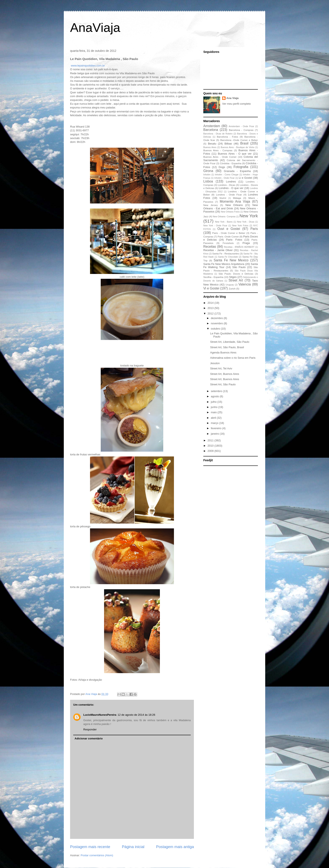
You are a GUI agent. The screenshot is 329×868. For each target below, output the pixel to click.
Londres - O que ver (231, 188)
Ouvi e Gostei (229, 229)
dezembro (217, 318)
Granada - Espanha (237, 171)
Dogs (222, 167)
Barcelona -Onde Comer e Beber (239, 140)
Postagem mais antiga (175, 847)
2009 (211, 451)
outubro (216, 329)
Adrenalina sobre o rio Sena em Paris (233, 358)
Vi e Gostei (211, 288)
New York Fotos (240, 226)
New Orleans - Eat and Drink (231, 207)
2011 (211, 440)
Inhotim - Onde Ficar (224, 178)
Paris (254, 229)
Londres (231, 182)
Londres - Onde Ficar (229, 195)
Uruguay (230, 285)
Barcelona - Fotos (228, 137)
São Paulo (239, 267)
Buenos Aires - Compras (218, 150)
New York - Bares (224, 222)
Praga (246, 243)
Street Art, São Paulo (223, 384)
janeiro (215, 434)
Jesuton (215, 363)
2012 (211, 313)
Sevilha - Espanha (213, 277)
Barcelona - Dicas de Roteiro (218, 134)
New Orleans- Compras (224, 217)
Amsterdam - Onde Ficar (241, 126)
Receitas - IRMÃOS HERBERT (239, 247)
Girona (208, 171)
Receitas (210, 247)
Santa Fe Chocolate (228, 257)
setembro (217, 391)
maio (214, 412)
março (215, 423)
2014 (211, 303)
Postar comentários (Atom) (97, 855)
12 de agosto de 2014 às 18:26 (136, 715)
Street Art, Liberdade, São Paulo (230, 342)
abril (214, 418)
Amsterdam (212, 126)
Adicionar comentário (89, 738)
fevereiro (217, 428)
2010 (211, 446)
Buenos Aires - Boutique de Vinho (238, 147)
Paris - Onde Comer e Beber (229, 233)
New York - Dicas (246, 222)
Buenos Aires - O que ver (235, 154)
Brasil (244, 143)
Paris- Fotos (234, 240)
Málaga (237, 198)
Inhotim (207, 175)
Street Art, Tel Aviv (221, 368)
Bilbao (228, 144)
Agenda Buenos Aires (223, 353)
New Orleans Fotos (230, 212)
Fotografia (241, 167)
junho (215, 407)
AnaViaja (95, 28)
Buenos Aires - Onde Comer (220, 157)
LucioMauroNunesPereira (100, 715)
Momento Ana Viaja (235, 201)
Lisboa (208, 181)
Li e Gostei (245, 178)
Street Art (236, 280)
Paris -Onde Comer (228, 237)
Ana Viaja (232, 98)
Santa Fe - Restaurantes (226, 253)
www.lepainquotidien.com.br (88, 66)
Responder (90, 729)
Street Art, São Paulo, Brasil (227, 347)
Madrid (223, 198)
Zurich (232, 289)
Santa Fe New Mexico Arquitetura (224, 264)
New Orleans (234, 205)
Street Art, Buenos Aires (225, 374)
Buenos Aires (210, 147)
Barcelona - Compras (241, 130)
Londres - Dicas (227, 185)
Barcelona (211, 130)
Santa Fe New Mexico (231, 260)
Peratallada (228, 243)
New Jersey (211, 205)
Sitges (233, 277)
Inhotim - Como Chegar (227, 175)
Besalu (212, 144)
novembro (217, 323)
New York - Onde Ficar (215, 226)
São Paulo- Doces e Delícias (236, 274)
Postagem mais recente (90, 847)
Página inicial (133, 847)
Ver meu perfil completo (237, 104)
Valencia (245, 284)
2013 (211, 308)
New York (249, 216)
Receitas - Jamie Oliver (218, 250)
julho (214, 402)
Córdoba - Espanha (231, 163)
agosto (215, 396)
